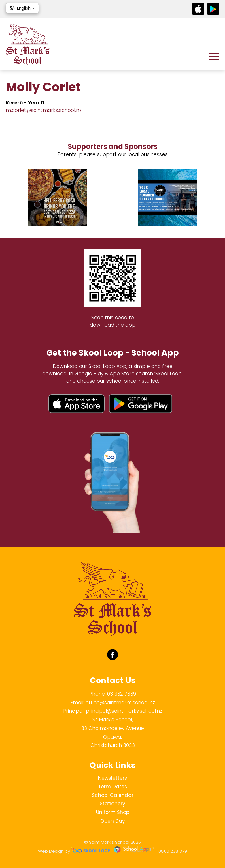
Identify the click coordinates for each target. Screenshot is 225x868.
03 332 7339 (122, 694)
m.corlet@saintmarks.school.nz (44, 110)
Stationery (112, 804)
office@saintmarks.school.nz (120, 703)
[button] (22, 8)
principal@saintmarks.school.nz (124, 711)
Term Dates (112, 787)
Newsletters (112, 778)
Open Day (113, 821)
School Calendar (113, 795)
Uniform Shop (113, 812)
